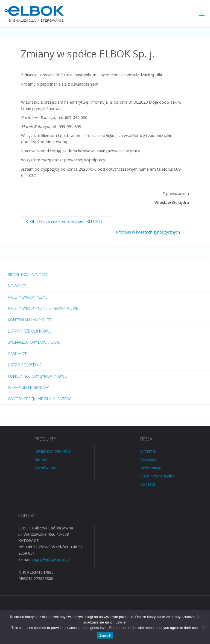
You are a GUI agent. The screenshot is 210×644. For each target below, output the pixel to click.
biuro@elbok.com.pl (51, 559)
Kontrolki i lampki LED (30, 320)
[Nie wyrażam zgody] (203, 627)
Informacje (151, 468)
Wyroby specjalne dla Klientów (39, 399)
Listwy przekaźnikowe (30, 331)
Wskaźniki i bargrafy (28, 388)
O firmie (148, 451)
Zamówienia (46, 468)
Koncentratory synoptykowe (37, 376)
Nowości (17, 286)
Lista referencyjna (157, 476)
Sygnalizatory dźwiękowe (34, 342)
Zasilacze (18, 354)
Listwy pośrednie (25, 365)
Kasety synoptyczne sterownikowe (43, 308)
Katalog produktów (52, 451)
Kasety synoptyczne (28, 297)
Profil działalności (27, 275)
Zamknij (105, 635)
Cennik (41, 459)
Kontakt (148, 484)
